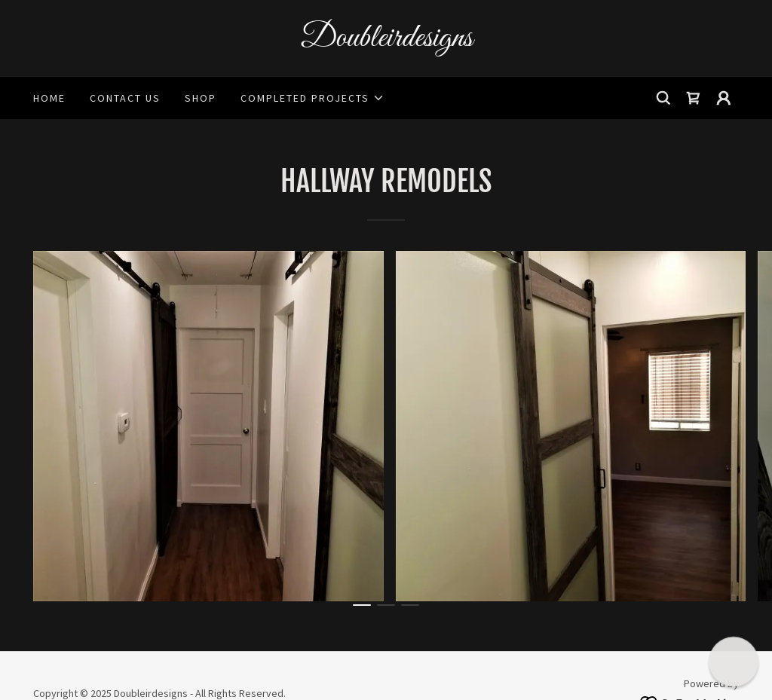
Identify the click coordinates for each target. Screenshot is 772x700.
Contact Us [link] (125, 98)
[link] (386, 41)
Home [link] (49, 98)
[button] (312, 98)
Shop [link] (201, 98)
